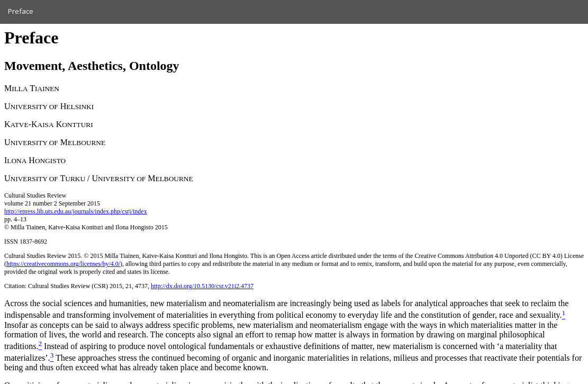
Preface (21, 11)
